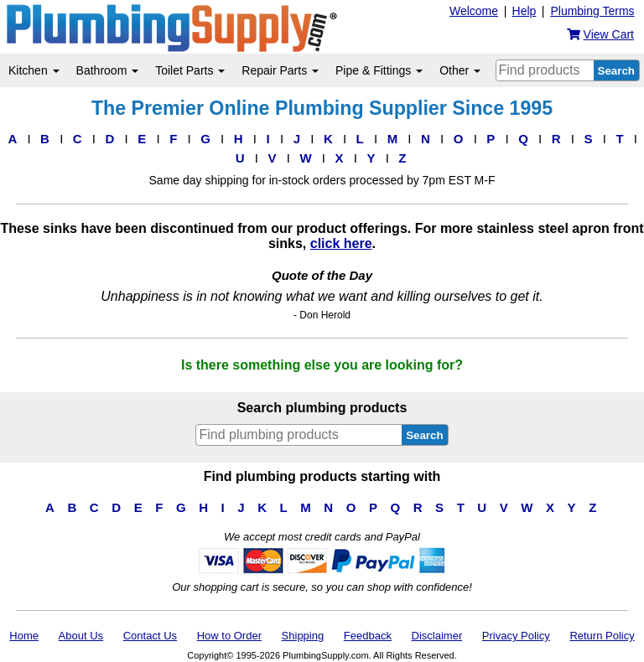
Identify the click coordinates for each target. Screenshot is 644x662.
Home (24, 636)
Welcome (474, 11)
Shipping (303, 636)
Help (525, 11)
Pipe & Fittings (379, 70)
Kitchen (34, 70)
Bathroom (108, 70)
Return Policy (602, 636)
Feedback (368, 636)
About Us (81, 636)
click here (341, 243)
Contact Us (150, 636)
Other (460, 70)
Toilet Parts (190, 70)
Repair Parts (280, 70)
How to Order (229, 636)
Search (616, 71)
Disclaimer (437, 636)
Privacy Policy (516, 636)
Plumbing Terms (592, 11)
